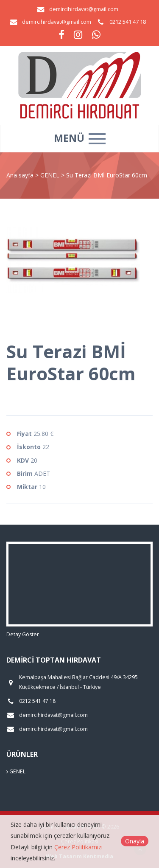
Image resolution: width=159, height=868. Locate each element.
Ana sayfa (20, 175)
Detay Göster (23, 634)
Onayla (135, 841)
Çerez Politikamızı (78, 847)
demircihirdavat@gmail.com (84, 9)
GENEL (51, 175)
